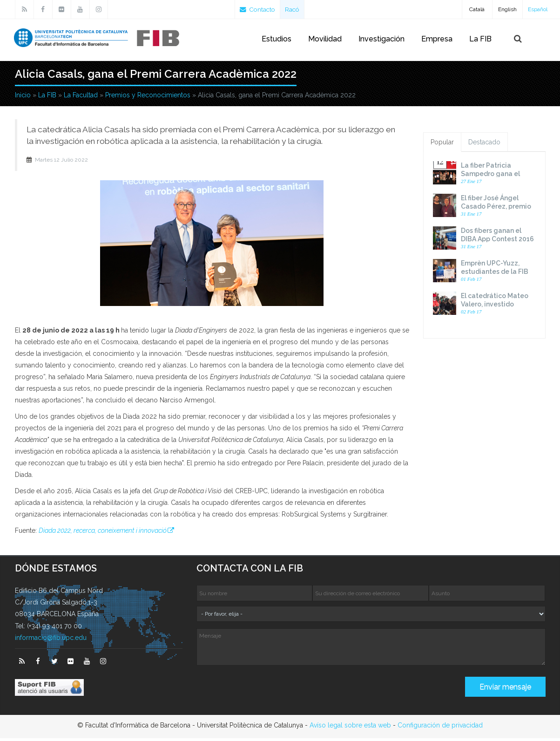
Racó (295, 9)
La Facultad (81, 98)
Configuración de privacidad (440, 728)
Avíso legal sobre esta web (350, 728)
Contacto (259, 9)
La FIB (480, 39)
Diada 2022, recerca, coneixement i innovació (103, 533)
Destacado (484, 145)
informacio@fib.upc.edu (51, 640)
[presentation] (267, 693)
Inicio (23, 98)
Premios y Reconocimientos (148, 98)
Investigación (381, 39)
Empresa (437, 39)
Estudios (277, 39)
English (507, 9)
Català (477, 9)
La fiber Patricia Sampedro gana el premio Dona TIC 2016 (496, 177)
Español (538, 9)
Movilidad (325, 39)
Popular (442, 145)
